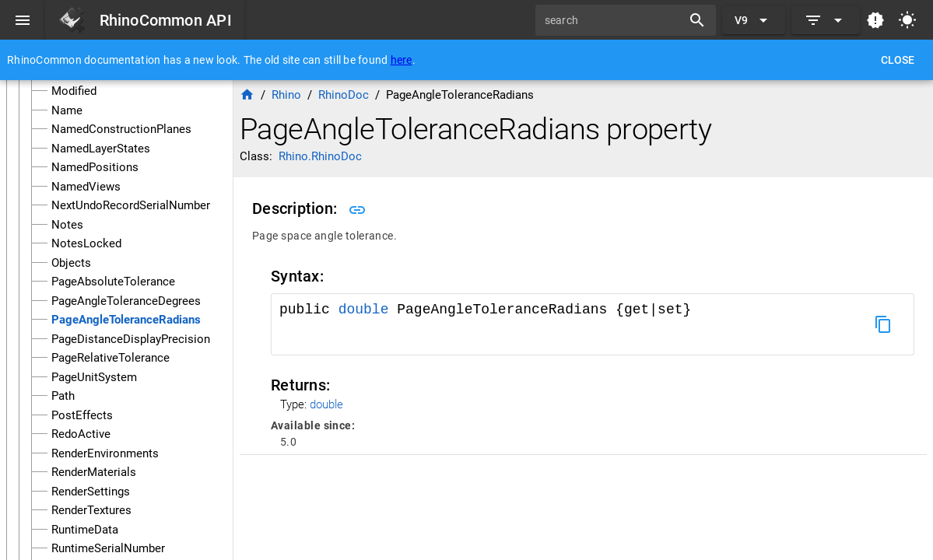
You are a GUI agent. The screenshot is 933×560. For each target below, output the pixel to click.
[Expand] (826, 20)
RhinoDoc (344, 95)
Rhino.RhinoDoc (320, 156)
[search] (614, 20)
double (364, 310)
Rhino (286, 95)
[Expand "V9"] (754, 20)
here (402, 60)
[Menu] (23, 20)
